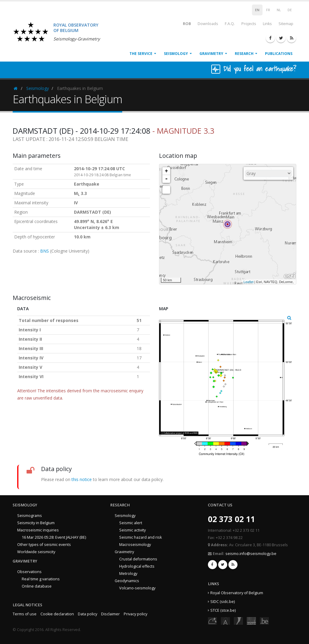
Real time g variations (41, 579)
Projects (249, 24)
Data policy (88, 614)
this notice (82, 479)
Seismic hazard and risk (140, 537)
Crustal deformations (138, 559)
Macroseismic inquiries (38, 530)
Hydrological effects (137, 566)
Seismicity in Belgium (36, 523)
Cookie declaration (57, 614)
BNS (45, 251)
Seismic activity (132, 530)
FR (268, 10)
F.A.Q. (230, 24)
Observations (29, 572)
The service (141, 54)
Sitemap (286, 24)
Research (244, 54)
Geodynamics (127, 581)
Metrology (128, 574)
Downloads (208, 24)
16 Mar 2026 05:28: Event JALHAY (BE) (54, 537)
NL (279, 10)
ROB (183, 23)
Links (267, 24)
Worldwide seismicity (36, 552)
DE (290, 10)
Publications (279, 54)
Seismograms (30, 516)
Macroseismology (135, 545)
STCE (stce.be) (223, 610)
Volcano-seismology (137, 588)
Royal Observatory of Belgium (237, 593)
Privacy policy (135, 614)
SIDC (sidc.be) (223, 602)
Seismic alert (131, 523)
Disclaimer (110, 614)
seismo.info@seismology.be (251, 554)
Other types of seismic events (44, 545)
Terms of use (25, 614)
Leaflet (248, 282)
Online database (37, 586)
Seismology (176, 54)
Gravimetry (211, 54)
